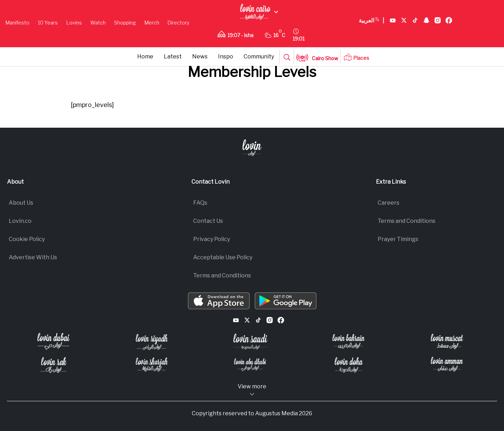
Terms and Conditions (222, 275)
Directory (178, 23)
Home (145, 56)
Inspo (226, 56)
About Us (21, 203)
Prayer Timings (398, 239)
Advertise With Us (33, 257)
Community (259, 56)
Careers (388, 203)
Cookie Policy (27, 239)
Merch (152, 23)
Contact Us (208, 221)
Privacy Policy (212, 239)
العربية (372, 21)
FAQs (200, 203)
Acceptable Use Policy (223, 257)
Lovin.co (20, 221)
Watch (98, 23)
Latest (173, 56)
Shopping (125, 23)
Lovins (74, 23)
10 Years (48, 23)
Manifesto (17, 23)
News (200, 56)
